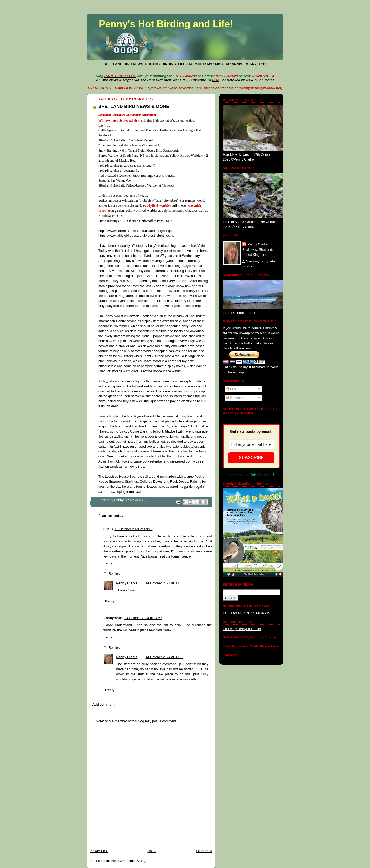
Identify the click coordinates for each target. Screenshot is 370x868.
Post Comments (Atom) (128, 861)
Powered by (251, 474)
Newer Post (99, 851)
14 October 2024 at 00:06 (164, 583)
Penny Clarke (127, 583)
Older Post (204, 851)
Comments (236, 398)
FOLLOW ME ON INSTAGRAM (246, 613)
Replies (114, 574)
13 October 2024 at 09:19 (133, 529)
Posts (232, 389)
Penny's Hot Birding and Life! (166, 24)
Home (152, 851)
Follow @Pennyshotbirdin (242, 629)
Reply (108, 563)
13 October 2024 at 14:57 (143, 618)
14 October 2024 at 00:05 (164, 657)
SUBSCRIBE (251, 458)
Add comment (103, 705)
